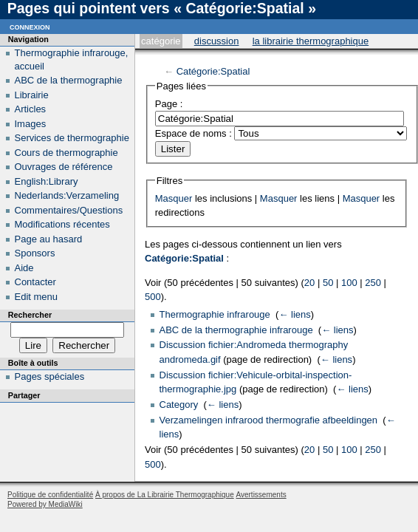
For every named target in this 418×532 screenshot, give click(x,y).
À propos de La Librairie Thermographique (165, 495)
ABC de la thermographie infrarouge (236, 330)
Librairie (32, 95)
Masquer (174, 198)
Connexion (30, 26)
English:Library (47, 181)
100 (349, 283)
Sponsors (35, 253)
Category (179, 405)
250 (373, 283)
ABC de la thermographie (69, 80)
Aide (24, 268)
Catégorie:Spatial (213, 71)
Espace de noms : (193, 133)
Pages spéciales (50, 376)
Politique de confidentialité (50, 495)
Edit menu (37, 297)
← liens (294, 314)
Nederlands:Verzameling (67, 195)
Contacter (35, 282)
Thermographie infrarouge (215, 314)
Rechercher (30, 315)
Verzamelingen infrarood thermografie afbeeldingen (269, 420)
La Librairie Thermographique (311, 41)
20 (309, 283)
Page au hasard (49, 239)
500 (153, 297)
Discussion (217, 41)
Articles (31, 109)
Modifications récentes (62, 224)
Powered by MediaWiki (45, 504)
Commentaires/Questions (69, 210)
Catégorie (161, 41)
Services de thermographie (72, 138)
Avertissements (261, 495)
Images (31, 124)
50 (328, 283)
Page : (169, 104)
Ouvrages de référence (64, 167)
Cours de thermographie (66, 153)
